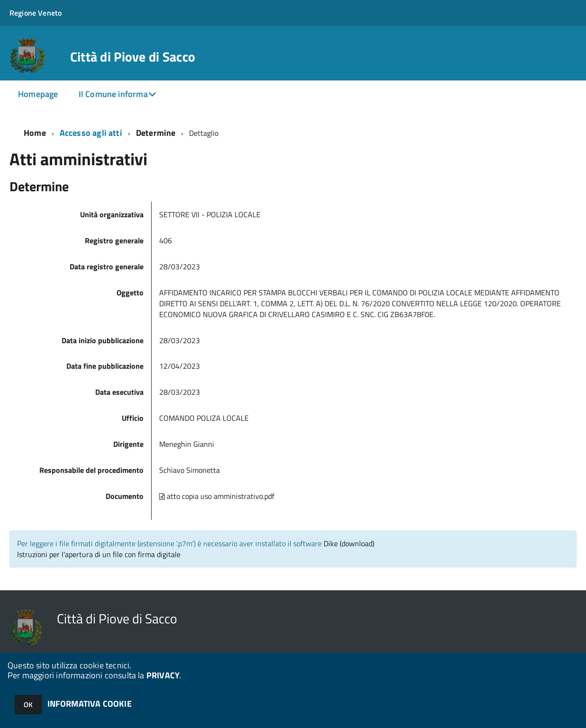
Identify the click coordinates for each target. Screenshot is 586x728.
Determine (156, 133)
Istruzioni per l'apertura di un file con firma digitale (99, 554)
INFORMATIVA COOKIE (90, 704)
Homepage (38, 94)
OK (28, 705)
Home (35, 133)
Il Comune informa (113, 94)
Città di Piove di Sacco (133, 57)
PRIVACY (163, 675)
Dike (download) (349, 543)
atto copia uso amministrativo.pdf (217, 496)
